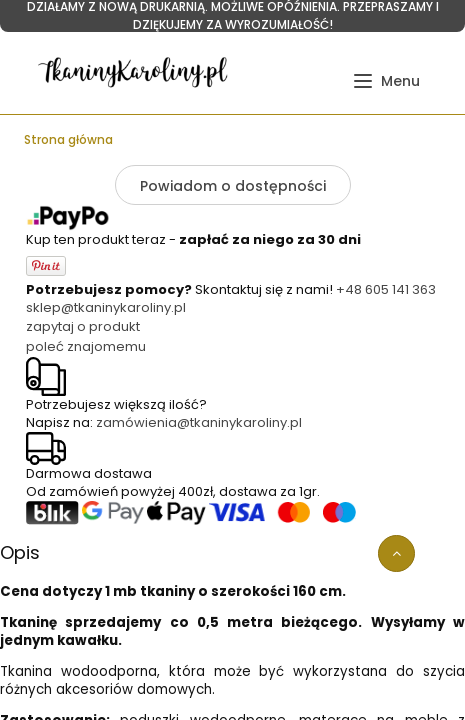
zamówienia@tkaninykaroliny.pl (199, 422)
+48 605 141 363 (386, 289)
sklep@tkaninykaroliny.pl (106, 307)
